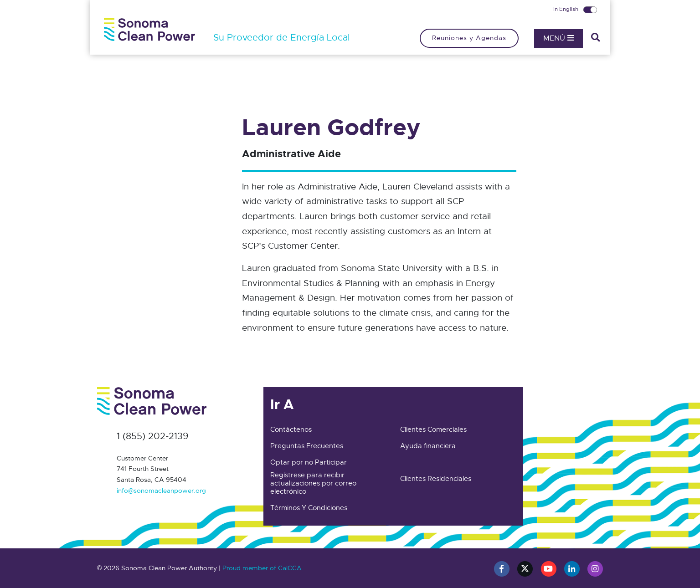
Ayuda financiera (428, 446)
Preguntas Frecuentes (307, 446)
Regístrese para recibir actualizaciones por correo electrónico (313, 483)
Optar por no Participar (309, 462)
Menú (558, 38)
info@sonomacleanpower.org (161, 491)
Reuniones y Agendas (469, 38)
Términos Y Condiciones (309, 508)
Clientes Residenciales (436, 479)
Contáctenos (291, 429)
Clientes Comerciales (433, 429)
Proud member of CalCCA (262, 568)
